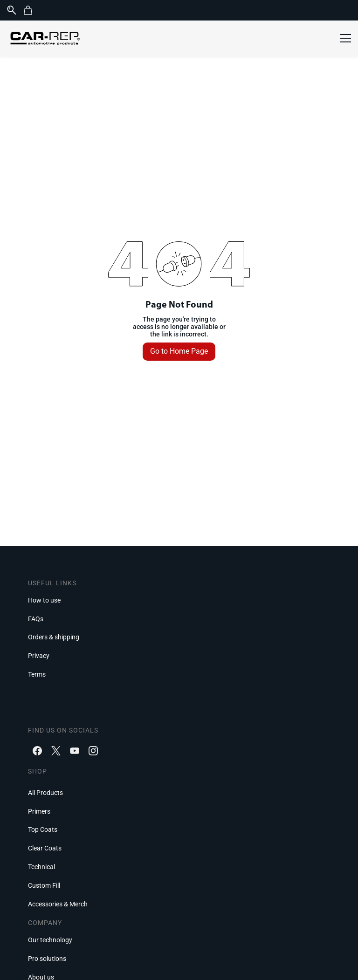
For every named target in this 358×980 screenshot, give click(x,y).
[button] (31, 10)
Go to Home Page (179, 351)
